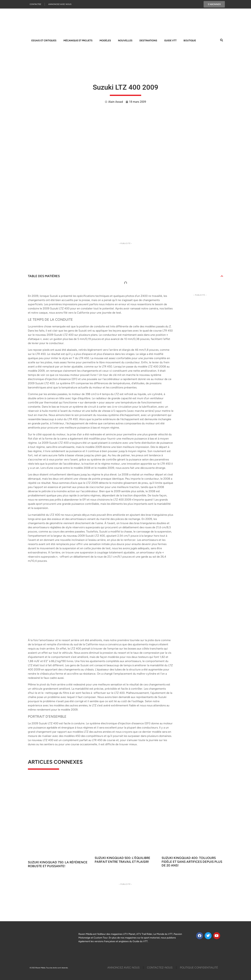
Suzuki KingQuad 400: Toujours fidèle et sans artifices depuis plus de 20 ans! (192, 862)
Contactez (35, 4)
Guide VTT (170, 41)
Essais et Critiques (44, 41)
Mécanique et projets (78, 41)
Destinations (148, 41)
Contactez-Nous (160, 968)
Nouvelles (125, 41)
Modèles (105, 41)
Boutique (190, 41)
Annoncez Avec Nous (60, 4)
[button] (222, 276)
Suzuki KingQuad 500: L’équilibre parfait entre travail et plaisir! (122, 860)
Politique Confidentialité (199, 968)
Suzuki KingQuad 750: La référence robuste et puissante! (58, 864)
